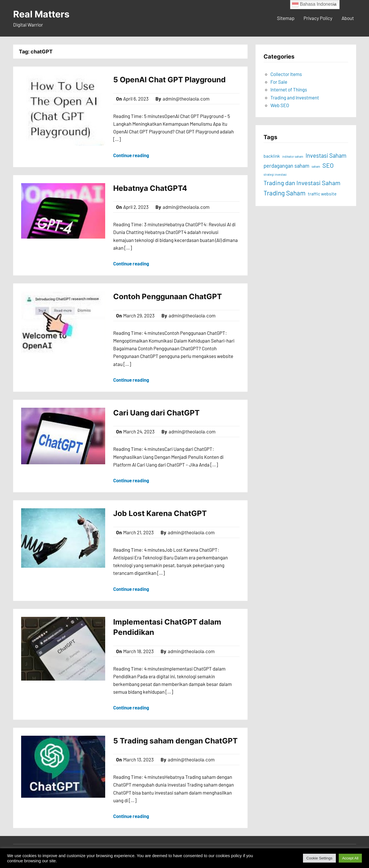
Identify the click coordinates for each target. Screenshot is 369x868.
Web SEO (280, 105)
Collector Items (286, 74)
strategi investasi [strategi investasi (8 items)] (275, 174)
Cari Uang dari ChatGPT (156, 413)
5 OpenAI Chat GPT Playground (169, 80)
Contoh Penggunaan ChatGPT (167, 296)
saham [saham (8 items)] (316, 166)
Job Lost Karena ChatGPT (160, 513)
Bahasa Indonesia (314, 5)
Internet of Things (289, 89)
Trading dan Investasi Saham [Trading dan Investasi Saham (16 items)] (302, 183)
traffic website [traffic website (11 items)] (322, 194)
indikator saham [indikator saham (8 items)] (293, 156)
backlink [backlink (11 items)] (272, 156)
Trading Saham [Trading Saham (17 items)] (285, 193)
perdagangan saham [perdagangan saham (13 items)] (286, 166)
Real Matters (41, 14)
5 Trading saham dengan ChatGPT (175, 741)
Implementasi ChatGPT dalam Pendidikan (167, 627)
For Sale (279, 82)
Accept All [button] (350, 858)
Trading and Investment (295, 97)
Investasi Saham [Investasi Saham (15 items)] (326, 155)
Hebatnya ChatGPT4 (150, 188)
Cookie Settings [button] (319, 858)
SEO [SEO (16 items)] (328, 165)
